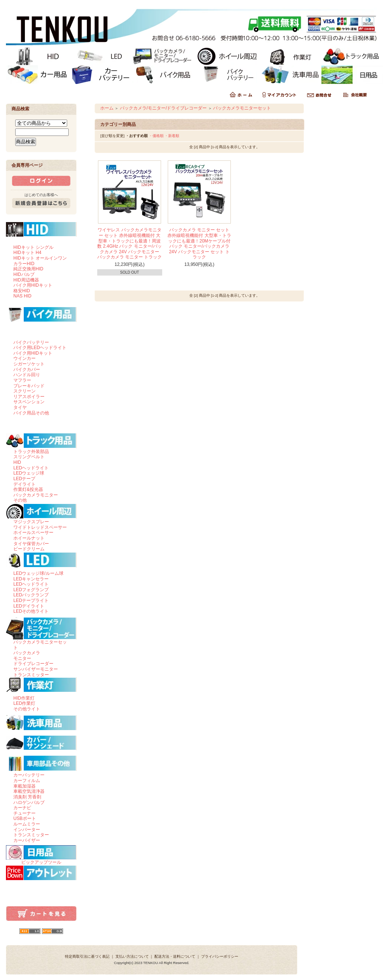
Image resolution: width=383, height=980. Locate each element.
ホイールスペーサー (33, 533)
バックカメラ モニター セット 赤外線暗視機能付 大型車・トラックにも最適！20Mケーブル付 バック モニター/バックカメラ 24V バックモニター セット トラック (199, 243)
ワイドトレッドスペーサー (40, 527)
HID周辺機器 (26, 280)
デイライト (24, 484)
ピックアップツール (41, 862)
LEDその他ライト (31, 611)
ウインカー (24, 358)
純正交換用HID (28, 269)
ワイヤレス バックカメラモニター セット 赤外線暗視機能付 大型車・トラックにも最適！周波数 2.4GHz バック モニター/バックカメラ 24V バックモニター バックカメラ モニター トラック (130, 243)
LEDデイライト (29, 606)
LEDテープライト (31, 600)
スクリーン (24, 391)
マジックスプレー (31, 522)
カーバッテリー (29, 775)
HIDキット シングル (33, 247)
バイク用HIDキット (33, 285)
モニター (22, 658)
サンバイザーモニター (36, 669)
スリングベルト (29, 457)
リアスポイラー (29, 397)
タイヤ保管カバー (31, 544)
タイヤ (20, 407)
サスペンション (29, 402)
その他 (20, 500)
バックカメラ (27, 653)
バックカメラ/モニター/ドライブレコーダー (163, 108)
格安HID (22, 291)
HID (17, 462)
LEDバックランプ (31, 595)
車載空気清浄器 (29, 791)
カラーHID (24, 264)
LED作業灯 (24, 703)
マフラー (22, 380)
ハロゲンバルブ (29, 802)
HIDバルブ (24, 274)
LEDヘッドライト (31, 468)
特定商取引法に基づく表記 (87, 956)
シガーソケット (29, 364)
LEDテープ (24, 479)
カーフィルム (27, 781)
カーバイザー (27, 840)
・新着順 (172, 136)
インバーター (27, 830)
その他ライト (27, 709)
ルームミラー (27, 824)
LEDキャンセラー (31, 579)
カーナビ (22, 808)
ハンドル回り (27, 375)
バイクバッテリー (31, 342)
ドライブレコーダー (33, 664)
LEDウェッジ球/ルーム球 (38, 573)
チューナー (24, 813)
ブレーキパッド (29, 386)
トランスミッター (31, 675)
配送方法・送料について (175, 956)
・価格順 (156, 136)
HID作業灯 (24, 698)
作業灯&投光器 (28, 489)
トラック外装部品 (31, 452)
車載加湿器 (24, 786)
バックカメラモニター (36, 495)
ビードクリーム (29, 549)
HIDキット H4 (27, 253)
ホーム (107, 108)
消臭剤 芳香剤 (27, 797)
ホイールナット (29, 538)
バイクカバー (27, 369)
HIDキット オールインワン (40, 258)
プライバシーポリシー (220, 956)
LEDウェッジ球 (29, 473)
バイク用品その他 (31, 413)
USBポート (25, 818)
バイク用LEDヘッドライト (40, 348)
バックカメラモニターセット (242, 108)
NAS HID (22, 296)
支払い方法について (132, 956)
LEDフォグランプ (31, 590)
